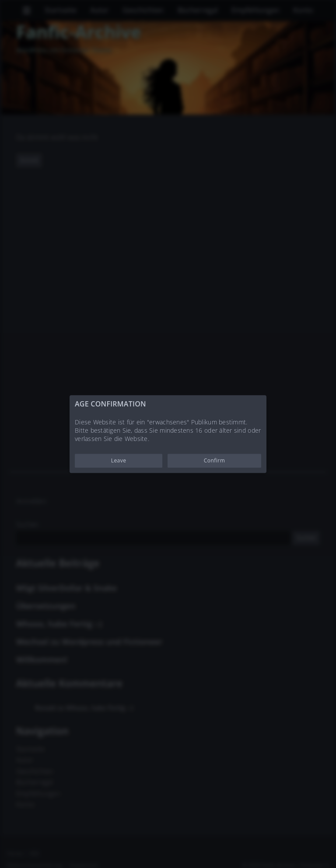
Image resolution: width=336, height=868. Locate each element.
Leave (119, 460)
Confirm (215, 460)
